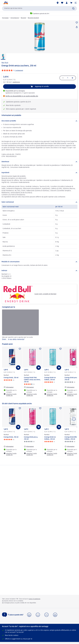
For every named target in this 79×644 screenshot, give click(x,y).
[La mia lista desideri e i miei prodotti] (62, 3)
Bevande (23, 18)
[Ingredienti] (39, 173)
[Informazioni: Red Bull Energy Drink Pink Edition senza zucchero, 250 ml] (29, 387)
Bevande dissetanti (33, 18)
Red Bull (5, 63)
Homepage (5, 18)
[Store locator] (58, 3)
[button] (76, 3)
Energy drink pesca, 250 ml (31, 438)
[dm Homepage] (6, 3)
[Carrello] (71, 3)
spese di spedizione (35, 599)
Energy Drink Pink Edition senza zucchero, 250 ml (32, 380)
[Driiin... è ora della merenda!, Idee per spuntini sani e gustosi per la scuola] (20, 325)
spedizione (16, 82)
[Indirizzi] (39, 271)
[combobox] (39, 8)
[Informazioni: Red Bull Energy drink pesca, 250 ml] (69, 387)
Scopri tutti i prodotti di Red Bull (30, 294)
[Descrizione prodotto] (39, 121)
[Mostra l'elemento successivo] (74, 359)
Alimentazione (15, 18)
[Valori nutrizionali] (39, 202)
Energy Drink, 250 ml (11, 378)
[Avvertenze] (39, 162)
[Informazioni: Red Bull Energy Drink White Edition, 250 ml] (69, 447)
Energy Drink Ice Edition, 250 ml (50, 379)
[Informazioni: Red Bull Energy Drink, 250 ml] (9, 387)
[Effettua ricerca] (73, 8)
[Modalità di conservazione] (39, 262)
